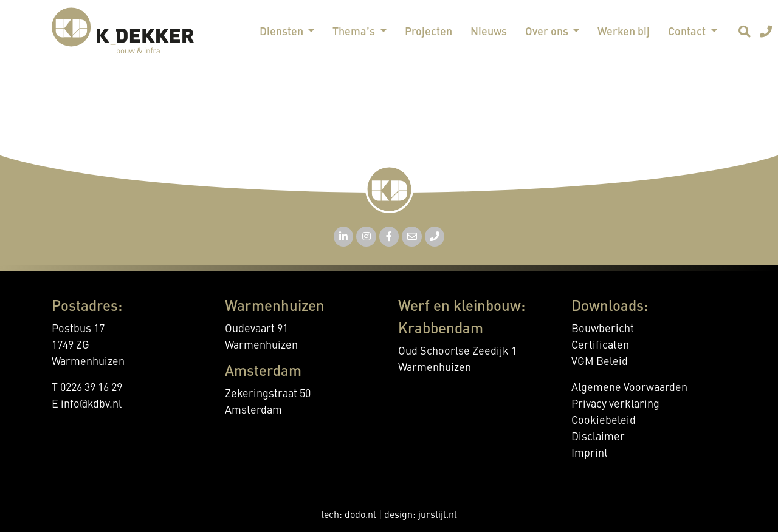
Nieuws (489, 32)
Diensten (283, 32)
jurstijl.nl (438, 516)
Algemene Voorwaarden (629, 388)
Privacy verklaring (615, 404)
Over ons (548, 32)
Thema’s (355, 32)
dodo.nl (360, 516)
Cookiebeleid (604, 421)
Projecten (429, 32)
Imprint (590, 454)
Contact (688, 32)
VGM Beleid (600, 362)
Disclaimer (598, 437)
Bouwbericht (603, 329)
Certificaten (600, 346)
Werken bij (624, 32)
